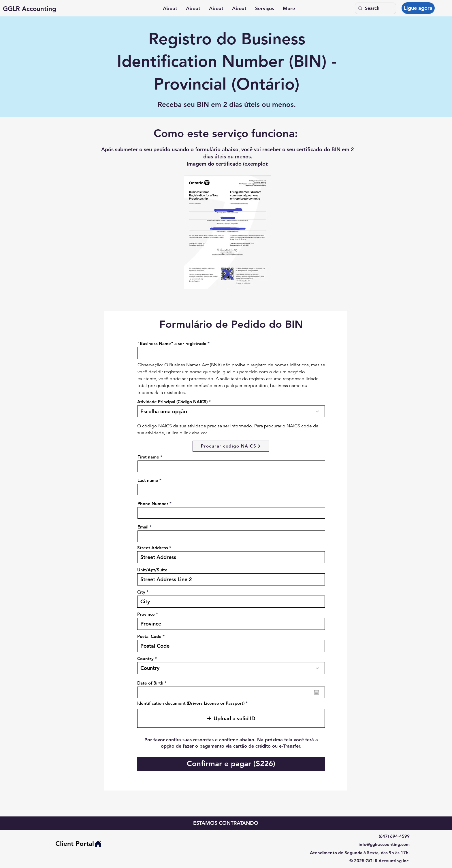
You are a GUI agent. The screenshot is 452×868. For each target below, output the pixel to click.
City (141, 592)
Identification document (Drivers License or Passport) (191, 703)
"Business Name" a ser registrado (172, 343)
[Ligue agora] (418, 8)
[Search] (374, 8)
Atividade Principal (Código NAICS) (172, 402)
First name (148, 457)
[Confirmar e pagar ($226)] (231, 764)
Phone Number (153, 504)
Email (143, 527)
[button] (265, 8)
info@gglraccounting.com (384, 844)
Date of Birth (153, 683)
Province (146, 614)
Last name (148, 480)
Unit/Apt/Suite (152, 570)
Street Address (153, 548)
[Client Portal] (79, 844)
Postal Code (149, 636)
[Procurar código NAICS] (231, 446)
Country (145, 658)
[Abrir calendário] (317, 692)
